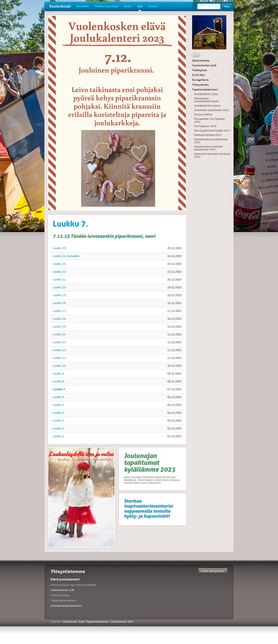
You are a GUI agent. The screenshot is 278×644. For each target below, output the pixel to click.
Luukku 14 (59, 334)
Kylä (140, 8)
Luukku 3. (59, 421)
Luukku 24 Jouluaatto (66, 256)
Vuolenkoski (60, 6)
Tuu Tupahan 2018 (205, 126)
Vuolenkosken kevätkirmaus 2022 (211, 141)
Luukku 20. (60, 287)
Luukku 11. (60, 358)
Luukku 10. (60, 366)
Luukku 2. (59, 428)
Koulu (128, 6)
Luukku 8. (59, 381)
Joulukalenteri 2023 (206, 94)
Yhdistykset (200, 70)
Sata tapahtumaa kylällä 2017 (212, 131)
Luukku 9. (59, 374)
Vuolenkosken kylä (204, 65)
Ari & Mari (199, 75)
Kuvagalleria (200, 80)
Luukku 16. (60, 319)
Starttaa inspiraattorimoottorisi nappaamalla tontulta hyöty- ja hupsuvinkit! (148, 508)
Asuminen (83, 6)
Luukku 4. (59, 413)
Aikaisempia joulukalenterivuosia (206, 100)
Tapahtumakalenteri (205, 89)
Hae (227, 6)
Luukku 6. (59, 397)
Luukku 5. (59, 405)
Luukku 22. (60, 272)
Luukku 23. (60, 264)
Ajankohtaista (201, 60)
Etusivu (153, 6)
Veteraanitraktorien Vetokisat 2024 (212, 155)
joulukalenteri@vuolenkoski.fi (66, 606)
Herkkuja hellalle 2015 (208, 135)
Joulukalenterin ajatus (207, 106)
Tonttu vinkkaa (203, 114)
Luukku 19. (60, 295)
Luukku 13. (60, 342)
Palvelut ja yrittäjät (107, 6)
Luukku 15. (60, 327)
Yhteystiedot (200, 85)
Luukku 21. (60, 280)
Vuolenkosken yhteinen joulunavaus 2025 (208, 148)
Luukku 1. (59, 436)
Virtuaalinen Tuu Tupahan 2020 (210, 120)
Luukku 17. (60, 311)
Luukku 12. (60, 350)
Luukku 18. (60, 303)
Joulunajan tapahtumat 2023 (212, 110)
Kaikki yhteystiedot (213, 571)
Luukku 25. (60, 248)
